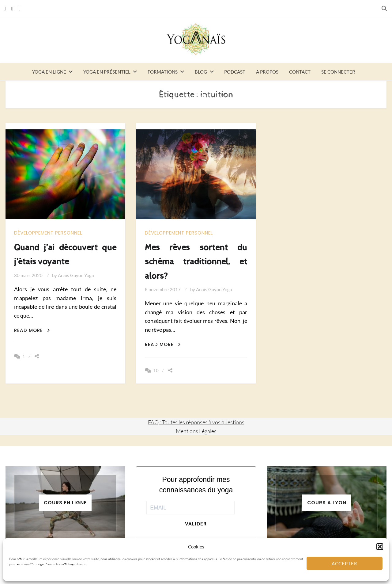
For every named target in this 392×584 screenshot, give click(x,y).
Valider (196, 524)
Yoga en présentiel (107, 72)
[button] (380, 547)
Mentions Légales (196, 431)
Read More (32, 330)
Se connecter (338, 72)
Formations (163, 72)
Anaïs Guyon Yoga (76, 275)
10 (156, 370)
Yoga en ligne (49, 72)
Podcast (235, 72)
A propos (267, 72)
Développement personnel (48, 233)
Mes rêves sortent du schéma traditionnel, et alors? (196, 262)
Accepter (345, 563)
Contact (300, 72)
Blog (201, 72)
